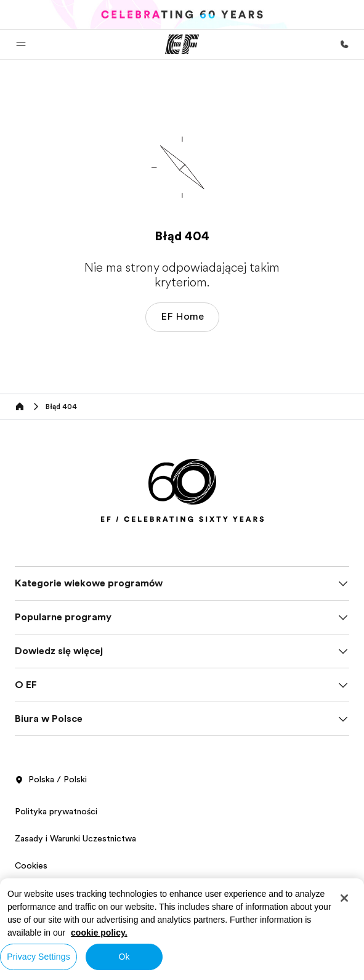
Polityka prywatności (56, 811)
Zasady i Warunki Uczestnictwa (75, 838)
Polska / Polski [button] (51, 780)
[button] (21, 44)
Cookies (31, 865)
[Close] (344, 898)
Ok (124, 957)
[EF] (182, 44)
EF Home (182, 317)
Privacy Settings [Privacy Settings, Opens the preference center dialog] (38, 957)
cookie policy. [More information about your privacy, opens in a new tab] (99, 933)
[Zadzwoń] (344, 44)
